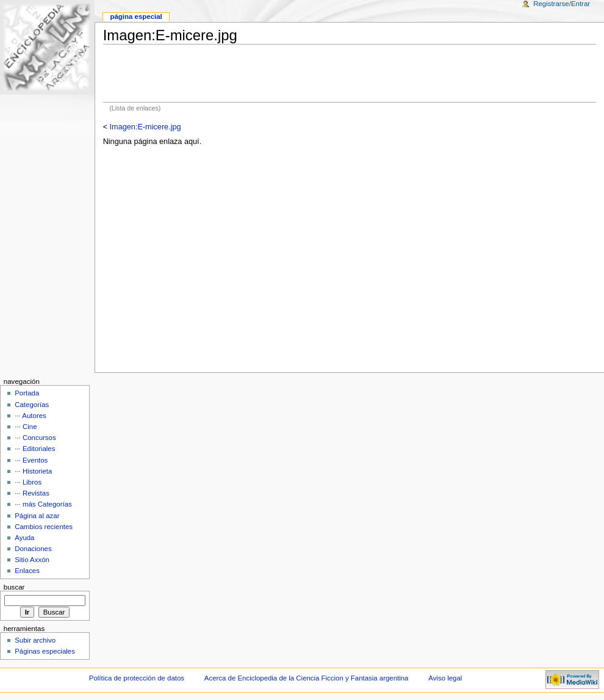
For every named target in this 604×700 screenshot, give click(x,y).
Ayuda (24, 538)
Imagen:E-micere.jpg (146, 127)
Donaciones (33, 549)
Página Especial (136, 16)
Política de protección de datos (137, 678)
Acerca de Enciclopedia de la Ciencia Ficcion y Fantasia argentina (307, 678)
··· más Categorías (43, 504)
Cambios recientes (44, 527)
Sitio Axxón (32, 560)
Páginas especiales (45, 651)
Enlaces (27, 571)
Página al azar (37, 516)
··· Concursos (35, 438)
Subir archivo (35, 640)
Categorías (32, 405)
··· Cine (26, 427)
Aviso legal (445, 678)
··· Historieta (33, 471)
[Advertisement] (350, 73)
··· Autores (31, 416)
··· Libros (28, 482)
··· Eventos (31, 460)
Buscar (14, 587)
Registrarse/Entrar (562, 4)
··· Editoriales (35, 449)
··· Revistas (32, 493)
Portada (27, 393)
